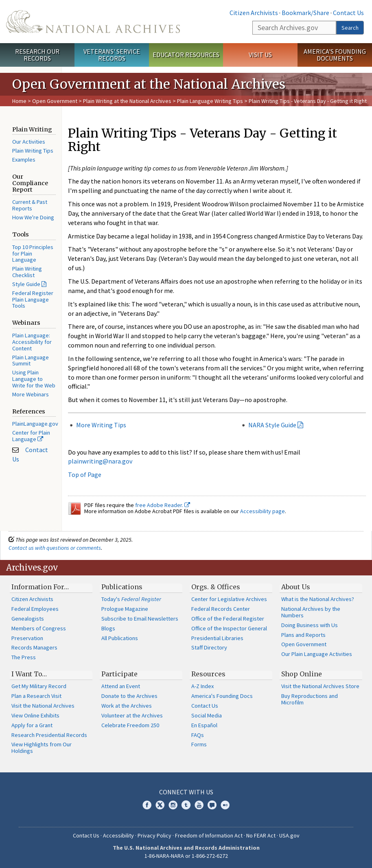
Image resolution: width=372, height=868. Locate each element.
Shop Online (302, 674)
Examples (24, 160)
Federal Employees (35, 609)
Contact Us (348, 13)
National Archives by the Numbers (311, 612)
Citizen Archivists (254, 13)
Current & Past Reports (30, 205)
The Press (24, 657)
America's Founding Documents (335, 55)
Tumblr (186, 805)
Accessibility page (263, 511)
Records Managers (34, 647)
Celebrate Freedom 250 (130, 725)
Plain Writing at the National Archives (127, 101)
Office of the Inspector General (229, 628)
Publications (122, 587)
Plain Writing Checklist (27, 272)
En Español (204, 725)
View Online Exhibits (35, 715)
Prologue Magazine (125, 609)
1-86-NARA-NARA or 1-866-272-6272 (186, 856)
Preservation (27, 638)
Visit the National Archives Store (320, 686)
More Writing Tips (101, 425)
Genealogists (28, 619)
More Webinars (31, 394)
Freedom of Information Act (209, 835)
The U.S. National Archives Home (93, 22)
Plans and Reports (303, 635)
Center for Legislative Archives (229, 599)
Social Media (207, 715)
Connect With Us (186, 792)
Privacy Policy (154, 835)
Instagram (173, 805)
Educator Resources (186, 55)
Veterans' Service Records (112, 55)
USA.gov (289, 835)
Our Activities (29, 142)
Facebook (147, 805)
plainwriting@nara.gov (100, 461)
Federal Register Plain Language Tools (33, 300)
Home (19, 101)
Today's (131, 599)
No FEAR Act (261, 835)
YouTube (199, 805)
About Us (296, 587)
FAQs (198, 735)
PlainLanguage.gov (35, 424)
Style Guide (26, 284)
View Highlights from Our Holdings (42, 748)
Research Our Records (37, 55)
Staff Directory (209, 647)
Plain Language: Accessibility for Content (32, 342)
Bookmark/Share (305, 13)
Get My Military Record (39, 686)
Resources (208, 674)
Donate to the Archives (129, 696)
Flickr (225, 805)
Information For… (40, 587)
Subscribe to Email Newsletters (140, 619)
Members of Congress (39, 628)
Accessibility (118, 835)
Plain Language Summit (31, 361)
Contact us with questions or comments (55, 548)
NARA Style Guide (272, 425)
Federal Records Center (221, 609)
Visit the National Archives (43, 706)
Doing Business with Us (310, 625)
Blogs (108, 628)
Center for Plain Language (31, 436)
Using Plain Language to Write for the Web (34, 379)
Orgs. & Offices (216, 587)
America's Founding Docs (222, 696)
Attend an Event (121, 686)
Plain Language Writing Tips (210, 101)
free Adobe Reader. (163, 505)
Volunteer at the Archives (132, 715)
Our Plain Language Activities (317, 654)
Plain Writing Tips (33, 151)
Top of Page (85, 474)
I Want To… (29, 674)
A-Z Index (202, 686)
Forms (199, 744)
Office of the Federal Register (228, 619)
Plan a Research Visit (36, 696)
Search (350, 28)
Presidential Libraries (217, 638)
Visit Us (260, 55)
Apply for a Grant (32, 725)
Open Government (55, 101)
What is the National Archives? (318, 599)
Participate (119, 674)
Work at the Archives (127, 706)
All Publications (120, 638)
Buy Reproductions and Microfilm (310, 699)
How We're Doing (33, 217)
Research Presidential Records (49, 735)
